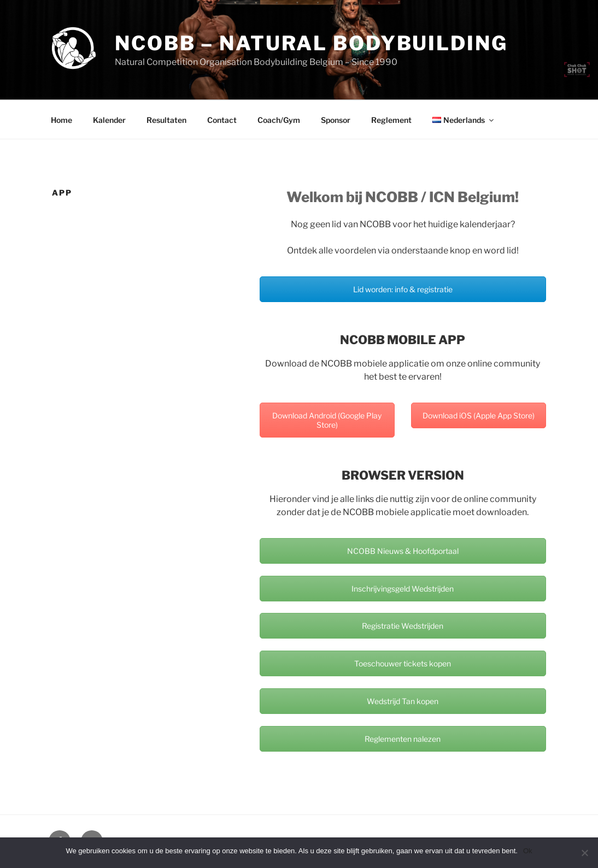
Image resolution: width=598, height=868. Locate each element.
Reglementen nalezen (403, 739)
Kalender (109, 120)
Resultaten (166, 120)
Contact (222, 120)
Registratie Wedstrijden (403, 626)
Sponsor (336, 120)
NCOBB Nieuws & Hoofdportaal (403, 551)
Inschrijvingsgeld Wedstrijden (403, 589)
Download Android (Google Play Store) (327, 420)
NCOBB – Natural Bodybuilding (311, 43)
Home (61, 120)
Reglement (391, 120)
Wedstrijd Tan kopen (403, 701)
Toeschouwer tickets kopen (403, 663)
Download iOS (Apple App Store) (479, 415)
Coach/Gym (279, 120)
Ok (528, 851)
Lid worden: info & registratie (403, 289)
